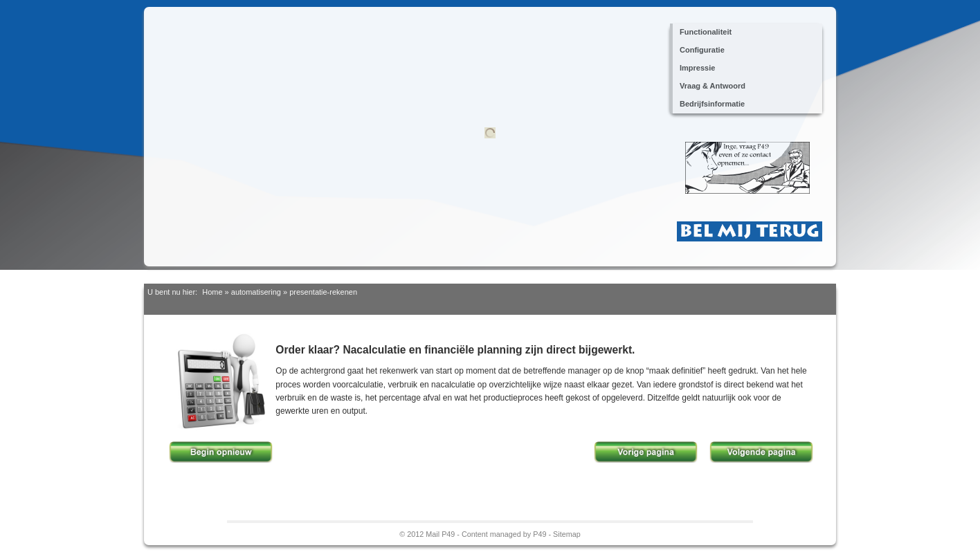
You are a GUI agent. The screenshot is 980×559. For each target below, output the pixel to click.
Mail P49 (440, 534)
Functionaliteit (706, 32)
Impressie (697, 68)
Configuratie (702, 50)
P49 (539, 534)
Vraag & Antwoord (713, 86)
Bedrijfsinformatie (712, 104)
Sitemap (567, 534)
